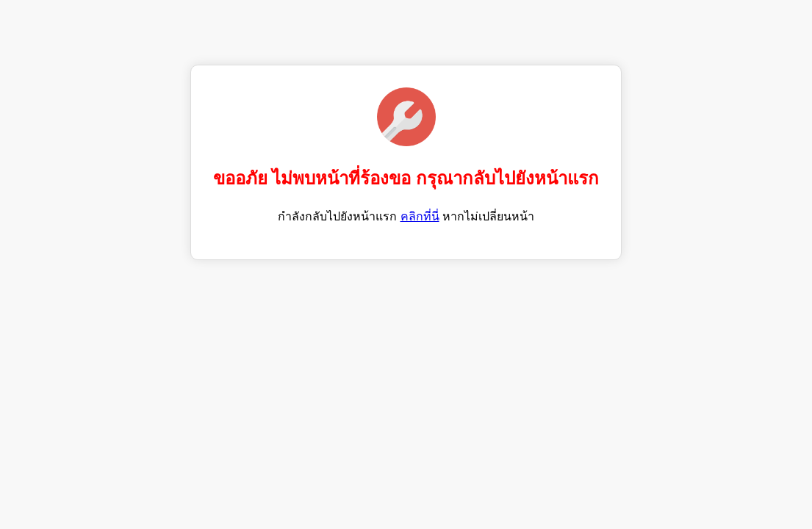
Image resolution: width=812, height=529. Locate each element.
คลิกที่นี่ (420, 216)
